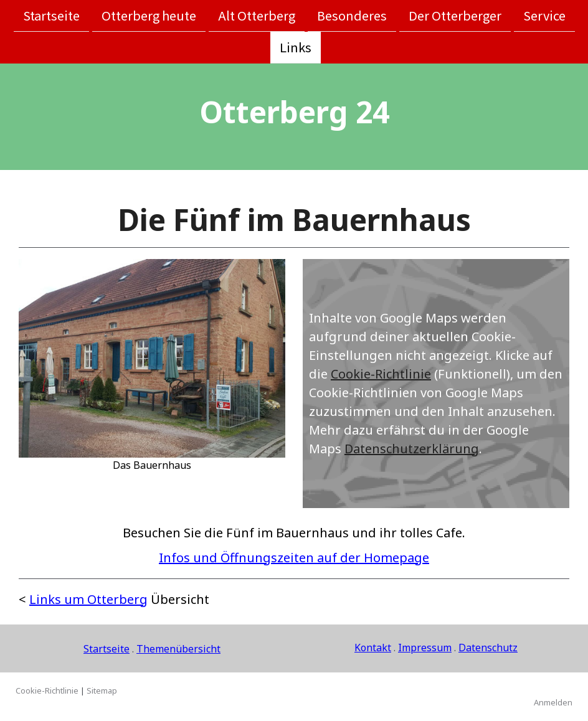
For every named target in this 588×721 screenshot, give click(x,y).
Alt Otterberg (257, 15)
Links (296, 48)
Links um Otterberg (88, 599)
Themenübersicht (178, 649)
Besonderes (352, 15)
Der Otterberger (455, 15)
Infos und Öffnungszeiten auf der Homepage (294, 558)
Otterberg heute (149, 15)
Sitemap (102, 690)
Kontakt (373, 648)
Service (544, 15)
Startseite (51, 15)
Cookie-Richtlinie (381, 374)
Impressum (425, 648)
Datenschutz (488, 648)
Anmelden (553, 702)
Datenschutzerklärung (412, 449)
